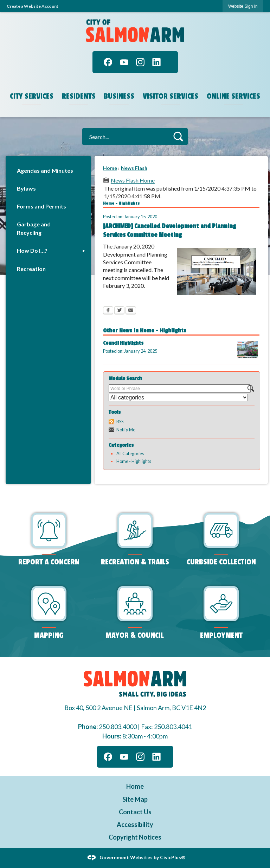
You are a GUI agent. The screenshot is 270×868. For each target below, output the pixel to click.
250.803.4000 (118, 727)
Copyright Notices (135, 837)
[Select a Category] (178, 397)
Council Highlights (123, 343)
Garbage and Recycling (34, 228)
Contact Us (135, 812)
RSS (120, 422)
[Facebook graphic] (108, 62)
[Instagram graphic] (140, 62)
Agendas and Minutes (45, 170)
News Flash (134, 168)
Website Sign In (243, 6)
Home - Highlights (134, 461)
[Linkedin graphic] (156, 62)
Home (110, 168)
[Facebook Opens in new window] (108, 311)
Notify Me (126, 430)
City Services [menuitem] (32, 96)
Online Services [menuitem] (233, 96)
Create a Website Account (33, 6)
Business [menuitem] (119, 96)
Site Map (135, 799)
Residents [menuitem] (79, 96)
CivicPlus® (173, 857)
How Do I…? (32, 250)
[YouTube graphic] (124, 62)
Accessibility (135, 824)
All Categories (130, 453)
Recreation (31, 269)
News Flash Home (133, 180)
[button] (178, 136)
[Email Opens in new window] (131, 311)
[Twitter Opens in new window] (119, 311)
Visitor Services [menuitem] (171, 96)
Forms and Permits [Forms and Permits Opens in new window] (41, 206)
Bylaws (26, 188)
